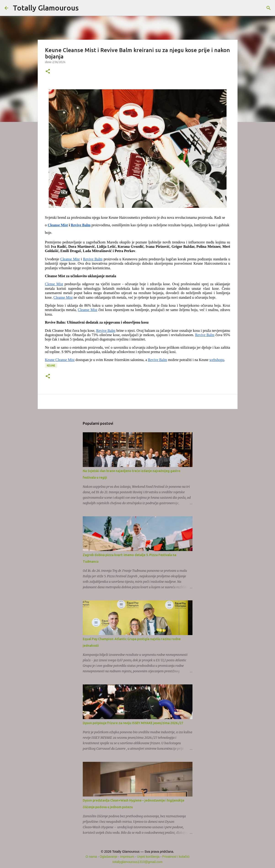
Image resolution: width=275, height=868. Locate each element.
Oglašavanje (109, 857)
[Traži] (85, 8)
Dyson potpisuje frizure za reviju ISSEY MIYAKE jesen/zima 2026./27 (133, 723)
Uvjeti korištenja (148, 857)
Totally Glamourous (46, 8)
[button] (48, 72)
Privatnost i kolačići (176, 857)
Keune (51, 365)
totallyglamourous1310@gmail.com (137, 862)
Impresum (127, 857)
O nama (91, 857)
